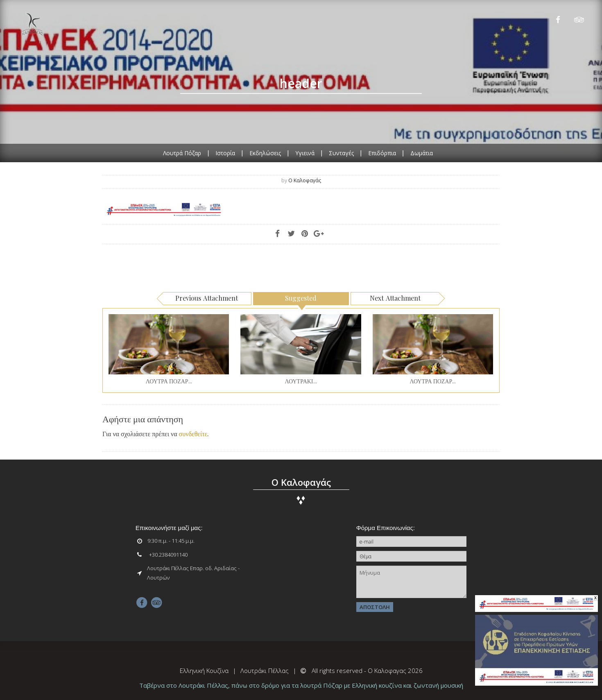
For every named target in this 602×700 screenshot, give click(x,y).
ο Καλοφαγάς (305, 180)
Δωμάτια (422, 153)
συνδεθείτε (193, 434)
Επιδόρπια (382, 153)
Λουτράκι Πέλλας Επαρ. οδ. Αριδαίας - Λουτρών (193, 573)
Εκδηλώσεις (265, 153)
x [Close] (595, 598)
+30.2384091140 (168, 555)
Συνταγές (341, 153)
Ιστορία (225, 153)
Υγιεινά (305, 153)
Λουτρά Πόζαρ (182, 153)
